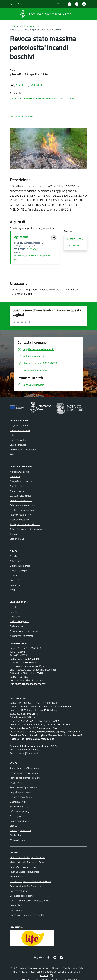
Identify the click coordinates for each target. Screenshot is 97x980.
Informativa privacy (20, 811)
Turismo (14, 534)
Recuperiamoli (17, 910)
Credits (13, 826)
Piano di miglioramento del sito (25, 778)
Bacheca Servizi (18, 802)
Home (13, 26)
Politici (13, 454)
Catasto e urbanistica (20, 496)
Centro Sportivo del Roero (23, 867)
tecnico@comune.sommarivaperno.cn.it (32, 257)
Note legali (15, 816)
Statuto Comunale (19, 806)
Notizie (33, 26)
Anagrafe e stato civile (21, 481)
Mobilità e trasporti (19, 520)
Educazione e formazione (22, 505)
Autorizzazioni (17, 491)
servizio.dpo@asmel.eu (28, 750)
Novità (23, 26)
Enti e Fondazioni (19, 445)
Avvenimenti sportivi (20, 570)
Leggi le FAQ (16, 783)
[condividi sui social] (18, 85)
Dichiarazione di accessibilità (24, 773)
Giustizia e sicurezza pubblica (24, 510)
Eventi (13, 607)
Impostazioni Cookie (20, 821)
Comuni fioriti (16, 905)
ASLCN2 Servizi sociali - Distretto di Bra (30, 900)
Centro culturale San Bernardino (26, 886)
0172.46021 (33, 249)
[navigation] (6, 14)
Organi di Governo (19, 426)
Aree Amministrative (20, 430)
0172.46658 (21, 655)
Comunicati (16, 585)
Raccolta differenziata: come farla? (27, 915)
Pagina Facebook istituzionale (25, 872)
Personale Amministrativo (23, 449)
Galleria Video (17, 626)
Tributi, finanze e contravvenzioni (26, 529)
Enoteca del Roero (19, 891)
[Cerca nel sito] (83, 14)
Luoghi (13, 612)
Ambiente (15, 476)
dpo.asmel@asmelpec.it (26, 753)
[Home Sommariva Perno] (44, 14)
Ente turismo (16, 877)
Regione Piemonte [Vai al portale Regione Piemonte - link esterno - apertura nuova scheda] (18, 4)
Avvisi (13, 590)
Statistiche (15, 835)
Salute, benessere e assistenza (25, 524)
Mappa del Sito (17, 840)
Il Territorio (15, 617)
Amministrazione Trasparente (24, 768)
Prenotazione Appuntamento (24, 787)
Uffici (12, 435)
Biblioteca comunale (20, 566)
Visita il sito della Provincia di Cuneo (28, 862)
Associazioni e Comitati (21, 636)
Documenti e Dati (19, 440)
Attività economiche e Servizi (24, 631)
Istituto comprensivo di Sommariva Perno (30, 881)
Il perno (14, 575)
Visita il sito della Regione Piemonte (28, 857)
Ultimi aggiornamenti (20, 830)
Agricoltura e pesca (19, 472)
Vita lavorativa (17, 539)
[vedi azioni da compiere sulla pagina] (34, 85)
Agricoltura (21, 237)
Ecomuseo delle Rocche (22, 896)
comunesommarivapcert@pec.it (32, 666)
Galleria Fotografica (20, 621)
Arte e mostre (17, 561)
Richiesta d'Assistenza (21, 797)
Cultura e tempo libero (21, 500)
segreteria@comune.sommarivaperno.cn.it (37, 670)
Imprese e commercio (21, 515)
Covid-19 (15, 580)
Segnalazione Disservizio (22, 792)
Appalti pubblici (17, 486)
